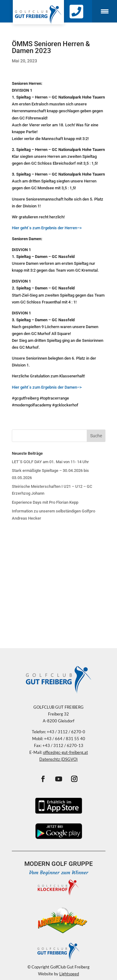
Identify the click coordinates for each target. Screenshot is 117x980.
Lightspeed (69, 974)
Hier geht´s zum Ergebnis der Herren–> (47, 228)
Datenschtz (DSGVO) (58, 759)
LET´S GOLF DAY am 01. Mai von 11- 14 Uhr (50, 462)
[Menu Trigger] (105, 11)
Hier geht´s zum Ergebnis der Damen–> (47, 387)
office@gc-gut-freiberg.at (66, 752)
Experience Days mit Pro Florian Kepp (45, 502)
